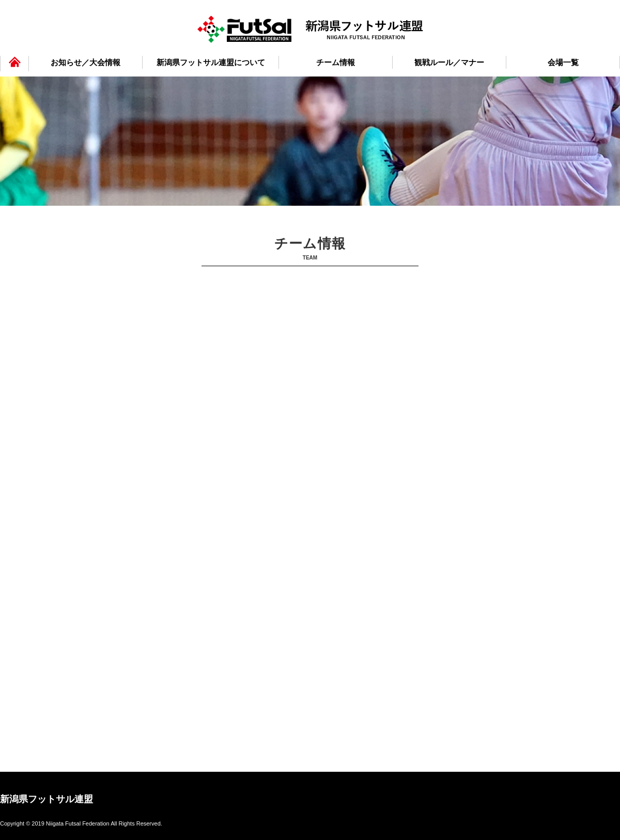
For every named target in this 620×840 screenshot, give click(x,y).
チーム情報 (336, 62)
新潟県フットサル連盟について (211, 62)
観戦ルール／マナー (449, 62)
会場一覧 (563, 62)
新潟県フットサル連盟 (47, 799)
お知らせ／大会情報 (86, 62)
